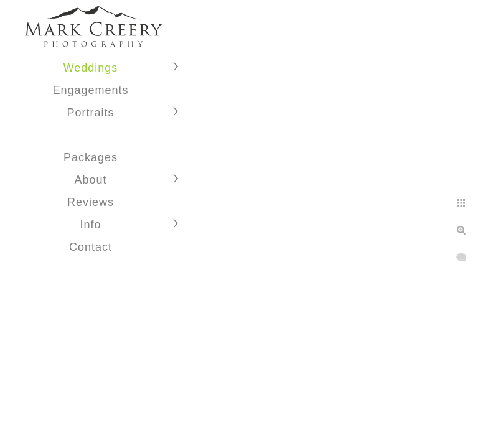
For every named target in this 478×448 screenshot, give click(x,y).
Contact (91, 247)
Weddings (91, 68)
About (90, 180)
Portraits (90, 113)
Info (90, 225)
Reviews (91, 202)
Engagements (90, 90)
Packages (91, 157)
